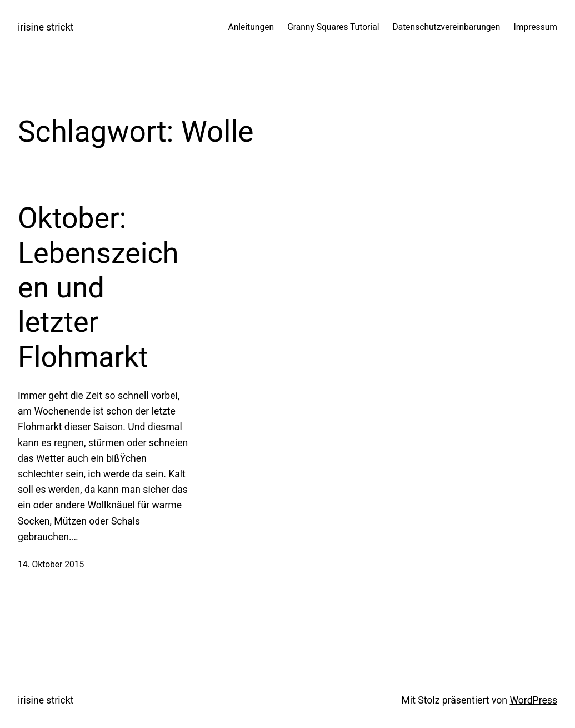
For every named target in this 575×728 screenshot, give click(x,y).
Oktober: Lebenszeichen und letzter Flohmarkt (98, 288)
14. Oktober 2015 (51, 565)
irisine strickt (46, 27)
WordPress (533, 700)
